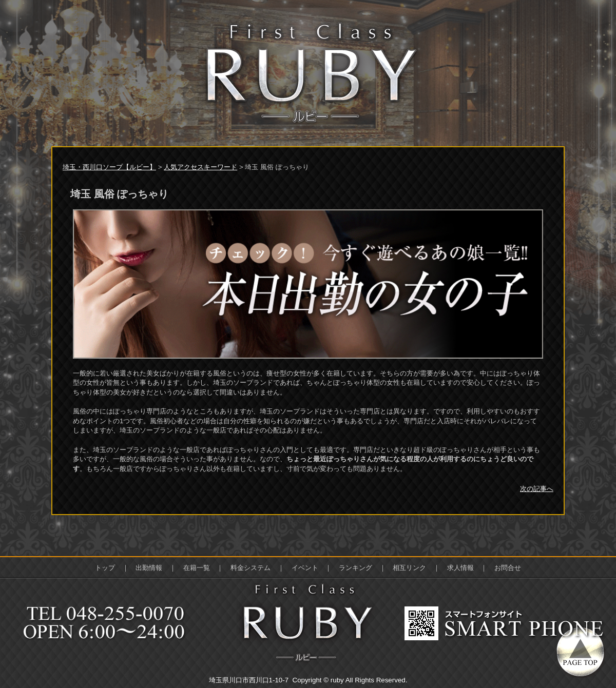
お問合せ (508, 568)
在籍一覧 (197, 568)
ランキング (355, 568)
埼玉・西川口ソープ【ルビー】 (109, 167)
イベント (305, 568)
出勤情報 (149, 568)
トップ (105, 568)
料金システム (251, 568)
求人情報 (460, 568)
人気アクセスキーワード (200, 167)
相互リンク (409, 568)
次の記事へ (537, 489)
